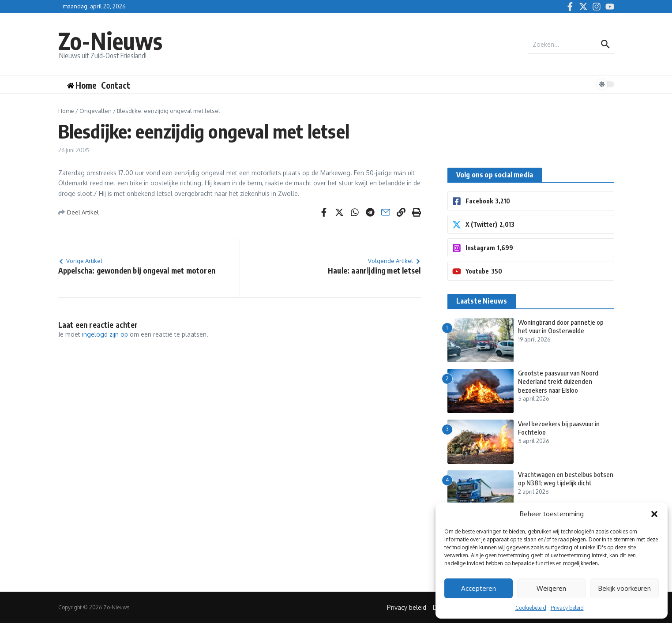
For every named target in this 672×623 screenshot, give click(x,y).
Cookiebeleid (531, 608)
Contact (116, 85)
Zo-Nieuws (110, 40)
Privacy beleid (567, 608)
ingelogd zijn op (105, 334)
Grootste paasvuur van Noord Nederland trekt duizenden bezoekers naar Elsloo (558, 381)
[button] (654, 514)
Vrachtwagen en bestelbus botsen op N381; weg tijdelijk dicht (566, 479)
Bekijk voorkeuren (625, 588)
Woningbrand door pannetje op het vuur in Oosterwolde (561, 327)
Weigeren (551, 588)
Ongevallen (96, 111)
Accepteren (479, 588)
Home (66, 111)
